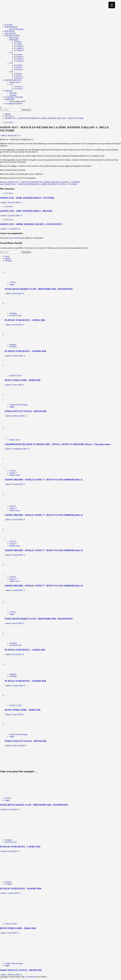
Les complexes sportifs (13, 104)
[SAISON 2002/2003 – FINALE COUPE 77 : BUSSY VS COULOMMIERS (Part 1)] (14, 459)
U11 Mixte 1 (19, 46)
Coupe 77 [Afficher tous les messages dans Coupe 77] (13, 473)
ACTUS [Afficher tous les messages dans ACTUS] (13, 282)
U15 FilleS (18, 65)
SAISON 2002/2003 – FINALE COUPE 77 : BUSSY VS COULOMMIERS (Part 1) (44, 480)
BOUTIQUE (10, 31)
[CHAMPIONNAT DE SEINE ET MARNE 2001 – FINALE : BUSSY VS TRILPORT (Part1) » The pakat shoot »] (14, 428)
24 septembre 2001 (20, 449)
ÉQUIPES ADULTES (13, 80)
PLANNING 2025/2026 (14, 97)
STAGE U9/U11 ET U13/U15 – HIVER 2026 (26, 411)
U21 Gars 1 (19, 86)
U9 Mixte (18, 42)
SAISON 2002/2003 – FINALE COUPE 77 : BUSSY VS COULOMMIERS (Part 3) (44, 550)
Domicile (13, 93)
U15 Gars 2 (19, 69)
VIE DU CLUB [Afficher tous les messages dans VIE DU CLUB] (15, 315)
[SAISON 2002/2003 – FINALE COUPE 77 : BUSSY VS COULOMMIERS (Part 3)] (14, 529)
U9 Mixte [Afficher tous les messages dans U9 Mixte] (13, 313)
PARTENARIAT (11, 27)
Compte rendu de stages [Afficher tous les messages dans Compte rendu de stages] (18, 405)
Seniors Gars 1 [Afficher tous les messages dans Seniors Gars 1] (15, 440)
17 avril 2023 (13, 229)
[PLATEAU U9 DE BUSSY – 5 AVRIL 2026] (15, 303)
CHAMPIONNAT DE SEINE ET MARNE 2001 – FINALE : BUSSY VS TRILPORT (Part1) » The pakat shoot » (58, 444)
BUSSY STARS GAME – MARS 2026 (23, 380)
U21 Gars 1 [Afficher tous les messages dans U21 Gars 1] (9, 122)
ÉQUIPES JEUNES (12, 35)
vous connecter (15, 238)
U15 (11, 63)
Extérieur (13, 95)
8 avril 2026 (17, 294)
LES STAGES (10, 33)
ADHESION (10, 99)
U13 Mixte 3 (19, 61)
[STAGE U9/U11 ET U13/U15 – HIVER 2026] (15, 394)
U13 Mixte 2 (19, 59)
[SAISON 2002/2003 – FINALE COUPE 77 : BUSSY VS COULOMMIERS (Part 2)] (14, 494)
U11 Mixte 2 (19, 48)
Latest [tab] (7, 256)
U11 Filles (18, 44)
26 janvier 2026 (14, 202)
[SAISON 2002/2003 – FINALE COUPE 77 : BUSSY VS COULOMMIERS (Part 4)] (14, 565)
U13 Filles (18, 55)
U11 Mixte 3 (19, 50)
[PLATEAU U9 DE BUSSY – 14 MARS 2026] (15, 334)
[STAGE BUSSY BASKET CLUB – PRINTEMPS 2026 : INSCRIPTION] (15, 272)
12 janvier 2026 (14, 216)
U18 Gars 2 (19, 78)
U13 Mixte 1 (19, 57)
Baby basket (14, 38)
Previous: (40, 182)
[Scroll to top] (0, 979)
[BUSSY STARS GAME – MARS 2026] (15, 366)
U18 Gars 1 (19, 76)
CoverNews (31, 977)
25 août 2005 (17, 484)
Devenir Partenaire (17, 29)
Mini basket (14, 40)
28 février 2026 (18, 416)
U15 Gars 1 (19, 67)
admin (4, 136)
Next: (38, 184)
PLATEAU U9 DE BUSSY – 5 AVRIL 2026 (25, 320)
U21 (11, 84)
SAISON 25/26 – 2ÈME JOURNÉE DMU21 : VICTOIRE (27, 198)
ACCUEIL (9, 25)
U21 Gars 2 (19, 89)
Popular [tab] (8, 258)
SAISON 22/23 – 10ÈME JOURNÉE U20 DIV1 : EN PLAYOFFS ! (31, 224)
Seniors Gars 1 (15, 82)
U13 (11, 52)
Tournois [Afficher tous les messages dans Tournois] (13, 345)
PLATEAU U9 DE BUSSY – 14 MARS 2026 (25, 351)
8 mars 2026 (17, 385)
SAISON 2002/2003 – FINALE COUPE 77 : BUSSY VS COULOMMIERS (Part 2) (44, 515)
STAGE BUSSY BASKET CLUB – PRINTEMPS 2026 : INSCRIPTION (39, 289)
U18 (11, 72)
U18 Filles (18, 74)
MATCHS (9, 91)
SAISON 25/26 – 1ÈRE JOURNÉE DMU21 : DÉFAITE (26, 211)
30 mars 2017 (13, 136)
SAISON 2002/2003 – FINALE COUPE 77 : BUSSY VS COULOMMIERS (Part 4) (44, 586)
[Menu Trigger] (112, 5)
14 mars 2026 (18, 356)
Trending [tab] (8, 261)
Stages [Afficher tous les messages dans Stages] (12, 284)
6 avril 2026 (17, 325)
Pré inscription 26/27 (17, 101)
